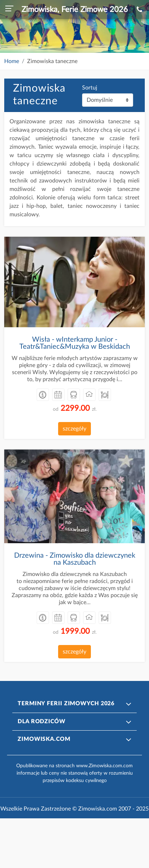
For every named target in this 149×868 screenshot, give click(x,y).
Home (12, 61)
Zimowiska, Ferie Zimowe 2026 (75, 10)
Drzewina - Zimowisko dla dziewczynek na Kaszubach (75, 559)
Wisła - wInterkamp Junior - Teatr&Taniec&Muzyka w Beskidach (75, 343)
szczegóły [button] (74, 429)
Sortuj (90, 88)
